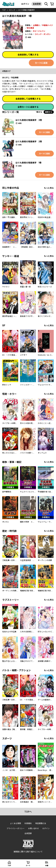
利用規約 (28, 823)
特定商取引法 (41, 823)
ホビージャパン (39, 31)
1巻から (39, 112)
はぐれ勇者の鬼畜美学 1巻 (29, 163)
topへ (28, 812)
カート (28, 865)
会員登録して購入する (28, 55)
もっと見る (49, 188)
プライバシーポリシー (16, 828)
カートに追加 (41, 63)
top (4, 10)
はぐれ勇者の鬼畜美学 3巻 (29, 120)
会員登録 (37, 4)
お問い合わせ (33, 828)
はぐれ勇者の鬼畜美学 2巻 (29, 141)
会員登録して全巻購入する (28, 99)
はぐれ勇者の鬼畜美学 (26, 10)
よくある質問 (16, 823)
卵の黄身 (30, 28)
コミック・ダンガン (43, 34)
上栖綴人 (36, 25)
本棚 (47, 865)
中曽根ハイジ (47, 25)
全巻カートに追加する (28, 107)
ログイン (25, 4)
